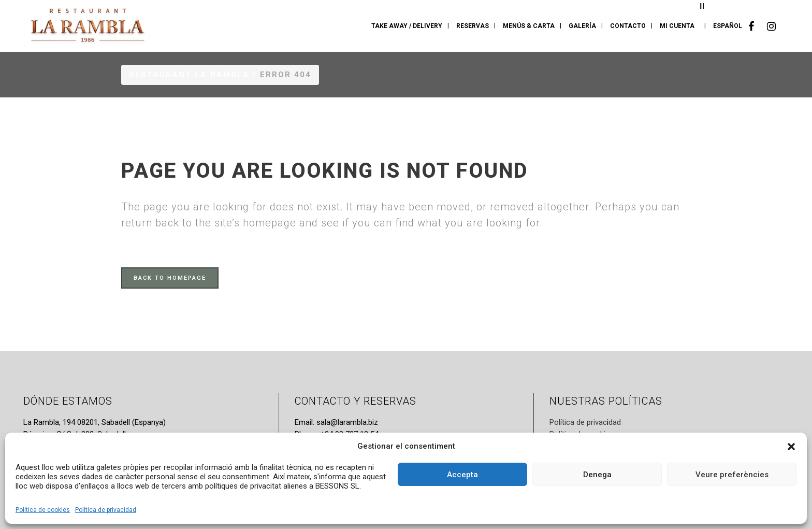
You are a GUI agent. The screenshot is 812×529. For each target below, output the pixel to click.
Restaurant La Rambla (189, 75)
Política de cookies (43, 510)
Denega (597, 475)
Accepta (462, 475)
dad (615, 422)
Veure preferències (732, 475)
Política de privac (578, 422)
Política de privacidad (106, 510)
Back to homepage (170, 278)
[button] (791, 447)
